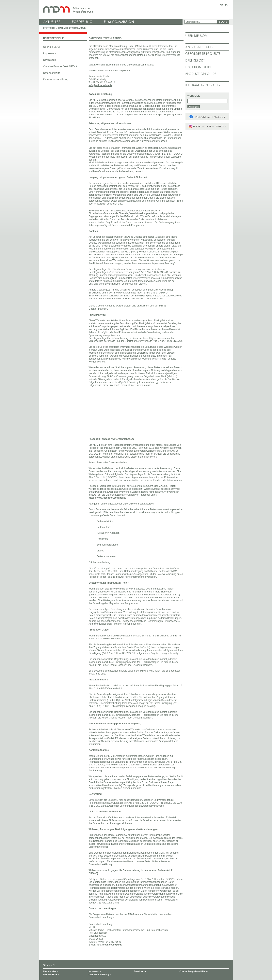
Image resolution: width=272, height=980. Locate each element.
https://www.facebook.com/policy (108, 498)
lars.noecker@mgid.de (109, 945)
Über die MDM (52, 47)
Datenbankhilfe (52, 73)
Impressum (50, 53)
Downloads (50, 60)
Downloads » (140, 971)
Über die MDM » (51, 971)
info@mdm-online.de (101, 85)
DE (221, 5)
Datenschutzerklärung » (100, 975)
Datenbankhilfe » (51, 975)
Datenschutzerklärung (72, 28)
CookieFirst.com (98, 309)
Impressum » (95, 971)
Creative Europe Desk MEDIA (60, 66)
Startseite (49, 28)
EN (227, 5)
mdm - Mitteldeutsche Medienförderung (111, 9)
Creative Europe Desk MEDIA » (194, 971)
